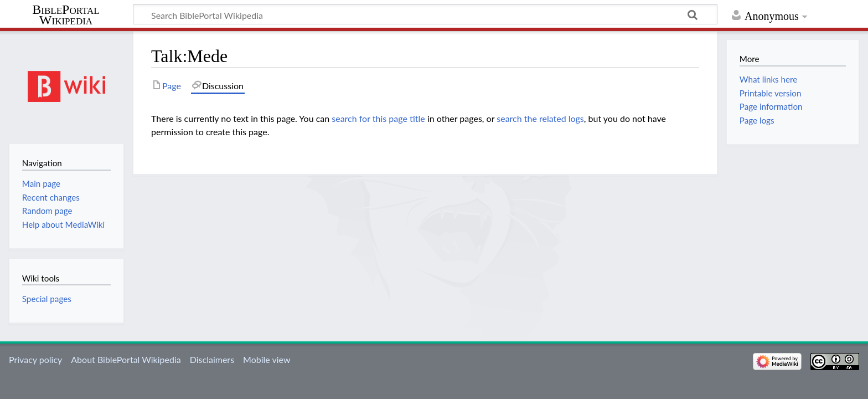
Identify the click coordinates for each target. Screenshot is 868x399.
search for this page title (378, 118)
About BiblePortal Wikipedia (126, 359)
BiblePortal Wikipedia (66, 15)
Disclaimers (212, 359)
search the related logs (540, 118)
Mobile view (267, 359)
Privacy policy (35, 359)
